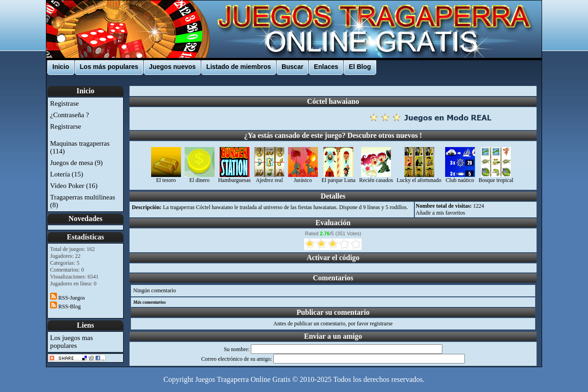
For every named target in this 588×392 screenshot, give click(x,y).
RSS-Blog (65, 307)
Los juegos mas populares (71, 342)
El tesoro (166, 178)
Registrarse (65, 126)
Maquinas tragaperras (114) (80, 147)
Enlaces (326, 67)
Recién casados (376, 178)
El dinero (200, 178)
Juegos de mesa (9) (76, 163)
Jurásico (303, 178)
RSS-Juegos (68, 298)
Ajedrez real (269, 178)
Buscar (292, 67)
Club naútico (460, 178)
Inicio (61, 67)
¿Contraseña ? (70, 115)
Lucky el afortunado (419, 178)
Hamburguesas (235, 178)
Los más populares (109, 67)
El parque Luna (339, 178)
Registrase (64, 103)
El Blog (360, 67)
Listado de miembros (239, 67)
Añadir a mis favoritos (441, 213)
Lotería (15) (67, 174)
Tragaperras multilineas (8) (83, 201)
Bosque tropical (496, 178)
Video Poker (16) (74, 186)
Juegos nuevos (172, 67)
